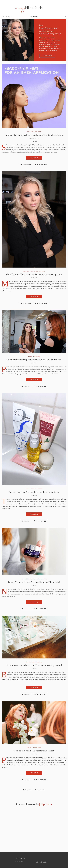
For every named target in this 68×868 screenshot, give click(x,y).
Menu (35, 17)
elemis (22, 579)
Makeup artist (34, 132)
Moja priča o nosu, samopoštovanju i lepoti (34, 751)
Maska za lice (28, 579)
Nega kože (28, 489)
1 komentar (26, 694)
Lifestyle (34, 662)
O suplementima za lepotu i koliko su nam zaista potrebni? (34, 665)
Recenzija (45, 579)
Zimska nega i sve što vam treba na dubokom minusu (34, 492)
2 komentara (26, 386)
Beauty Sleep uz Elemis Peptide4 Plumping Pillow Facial (34, 582)
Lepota (28, 132)
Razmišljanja (37, 356)
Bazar (24, 271)
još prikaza (46, 804)
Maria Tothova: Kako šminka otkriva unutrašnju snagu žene (50, 31)
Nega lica (34, 489)
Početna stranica (40, 790)
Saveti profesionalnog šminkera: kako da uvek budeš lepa (34, 360)
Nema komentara (26, 165)
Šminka (41, 25)
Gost (28, 271)
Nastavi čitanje (34, 158)
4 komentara (26, 780)
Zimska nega (40, 489)
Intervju (32, 271)
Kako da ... (31, 356)
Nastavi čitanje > (47, 56)
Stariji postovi (27, 790)
